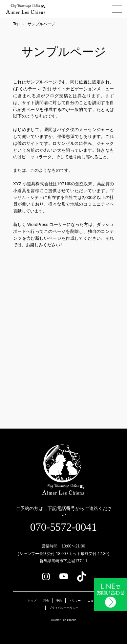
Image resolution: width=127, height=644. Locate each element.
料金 (46, 601)
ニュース (94, 601)
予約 (59, 601)
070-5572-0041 (63, 527)
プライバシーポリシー (64, 608)
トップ (32, 601)
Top (16, 24)
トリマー (75, 601)
